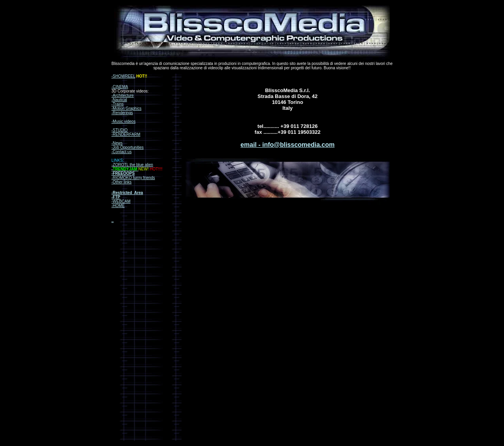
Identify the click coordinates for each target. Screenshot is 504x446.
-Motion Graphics (126, 108)
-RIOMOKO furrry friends (133, 178)
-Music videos (123, 121)
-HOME (118, 206)
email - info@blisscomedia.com (288, 145)
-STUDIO (120, 130)
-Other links (121, 182)
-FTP (116, 197)
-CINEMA (120, 87)
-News (117, 143)
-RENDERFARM (126, 134)
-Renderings (122, 113)
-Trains (118, 104)
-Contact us (121, 152)
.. (113, 221)
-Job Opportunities (128, 147)
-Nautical (119, 100)
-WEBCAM (121, 201)
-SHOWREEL (123, 76)
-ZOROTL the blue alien (132, 165)
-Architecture (123, 95)
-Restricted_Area (127, 193)
